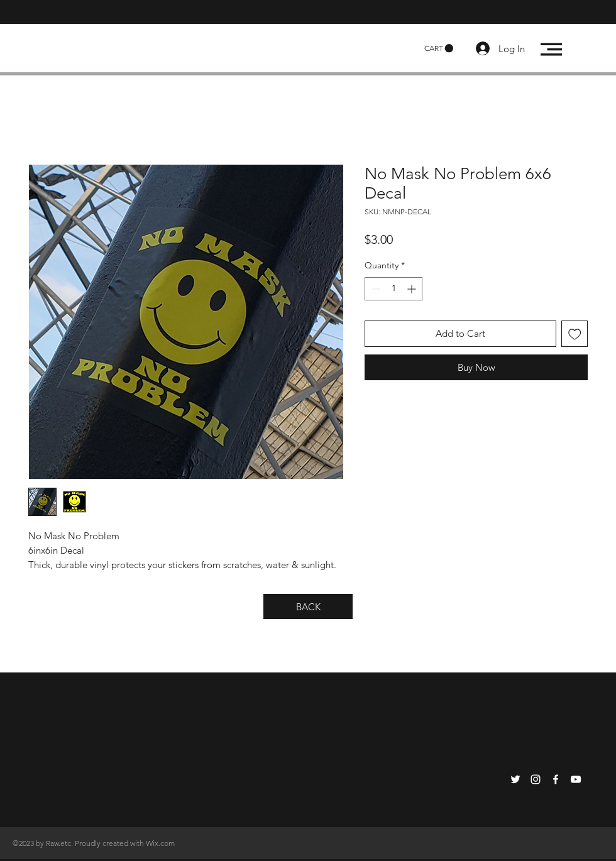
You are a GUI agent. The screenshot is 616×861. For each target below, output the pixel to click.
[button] (439, 48)
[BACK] (308, 606)
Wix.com (160, 843)
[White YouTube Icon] (576, 779)
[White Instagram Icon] (536, 779)
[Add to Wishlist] (575, 334)
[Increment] (413, 289)
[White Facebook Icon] (556, 779)
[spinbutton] (393, 289)
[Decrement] (374, 289)
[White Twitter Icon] (515, 779)
